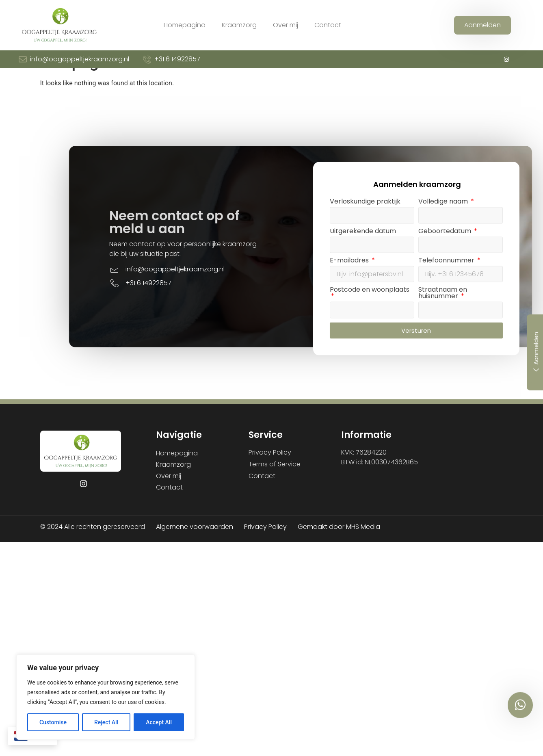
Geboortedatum (505, 276)
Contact (328, 25)
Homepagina (185, 25)
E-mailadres (409, 305)
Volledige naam (504, 246)
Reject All (106, 722)
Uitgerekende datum (422, 276)
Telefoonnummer (507, 305)
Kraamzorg (239, 25)
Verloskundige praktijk (424, 246)
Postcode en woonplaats (429, 335)
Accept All (159, 722)
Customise (53, 722)
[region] (106, 697)
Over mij (286, 25)
